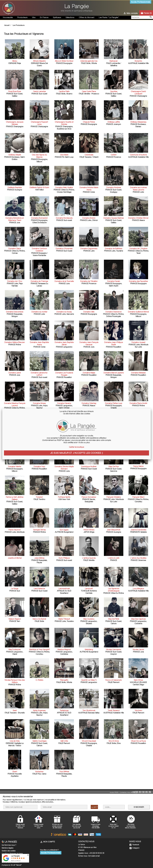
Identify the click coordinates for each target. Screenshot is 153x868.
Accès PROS (114, 792)
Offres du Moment (87, 17)
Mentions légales (8, 848)
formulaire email (94, 856)
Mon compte (47, 842)
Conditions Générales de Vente (12, 854)
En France (44, 17)
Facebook (134, 845)
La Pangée (15, 856)
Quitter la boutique (76, 447)
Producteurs (22, 17)
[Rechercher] (142, 17)
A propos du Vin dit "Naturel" (12, 865)
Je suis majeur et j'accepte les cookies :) (76, 453)
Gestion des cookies (9, 851)
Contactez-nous (125, 792)
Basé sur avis (16, 861)
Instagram (134, 848)
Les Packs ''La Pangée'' (109, 17)
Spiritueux (57, 17)
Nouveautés (8, 17)
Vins (34, 17)
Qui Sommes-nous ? (9, 845)
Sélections (70, 17)
